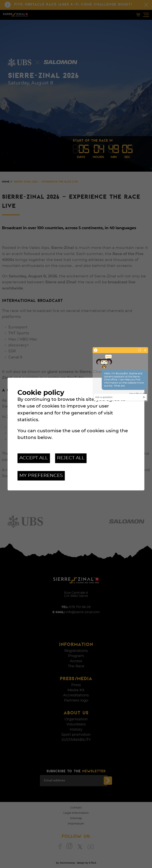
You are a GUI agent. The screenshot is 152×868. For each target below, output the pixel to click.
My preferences (41, 476)
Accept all (34, 458)
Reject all (71, 458)
